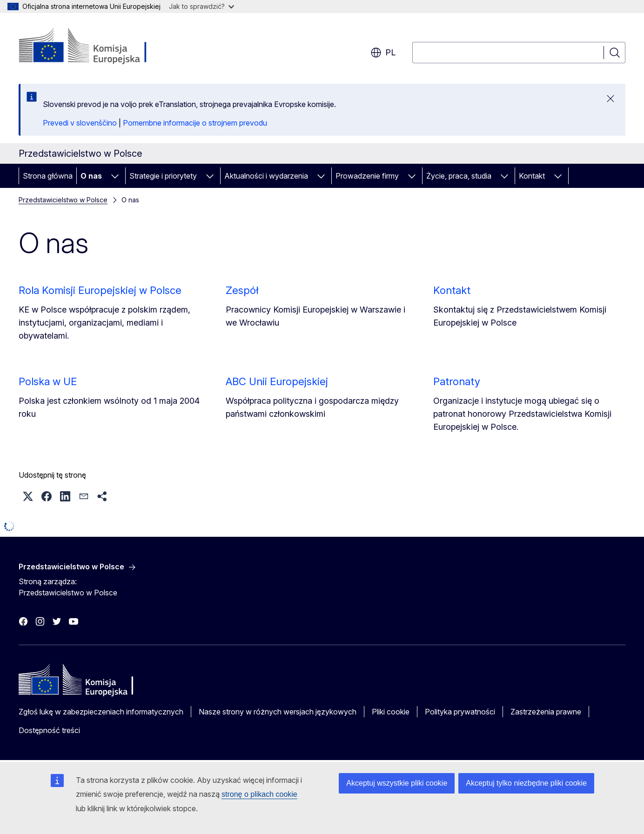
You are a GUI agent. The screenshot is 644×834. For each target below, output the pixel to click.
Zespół (242, 290)
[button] (28, 496)
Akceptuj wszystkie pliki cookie (397, 783)
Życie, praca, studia (459, 176)
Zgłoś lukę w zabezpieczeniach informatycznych (101, 712)
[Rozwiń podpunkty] (115, 176)
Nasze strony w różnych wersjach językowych (278, 712)
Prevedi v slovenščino (80, 123)
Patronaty (457, 381)
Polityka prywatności (460, 712)
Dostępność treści (49, 730)
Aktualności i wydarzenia (266, 176)
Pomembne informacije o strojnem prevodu (195, 123)
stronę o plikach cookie (259, 794)
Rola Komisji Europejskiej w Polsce (100, 290)
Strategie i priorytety (163, 176)
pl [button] (383, 53)
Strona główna (48, 176)
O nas (91, 176)
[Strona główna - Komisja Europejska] (94, 47)
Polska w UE (48, 381)
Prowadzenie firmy (367, 176)
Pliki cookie (391, 712)
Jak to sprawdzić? (201, 6)
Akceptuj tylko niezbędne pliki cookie (526, 783)
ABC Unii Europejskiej (277, 381)
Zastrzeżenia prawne (546, 712)
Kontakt (532, 176)
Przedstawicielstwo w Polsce (63, 200)
